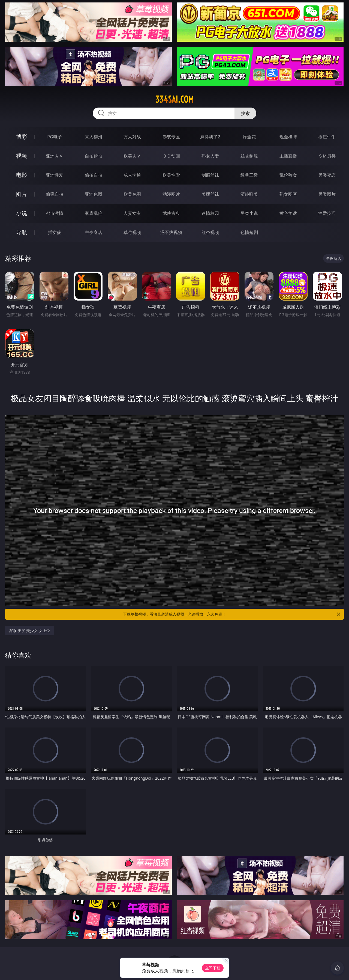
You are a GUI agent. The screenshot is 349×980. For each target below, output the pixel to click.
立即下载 (213, 968)
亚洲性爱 (55, 175)
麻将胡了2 (210, 137)
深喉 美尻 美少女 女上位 (30, 630)
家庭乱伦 (94, 213)
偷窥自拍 (55, 194)
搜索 (245, 113)
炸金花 (249, 137)
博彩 (22, 137)
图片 (22, 194)
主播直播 (288, 156)
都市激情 (55, 213)
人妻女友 (132, 213)
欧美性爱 (171, 175)
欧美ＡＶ (132, 156)
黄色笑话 (288, 213)
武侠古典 (171, 213)
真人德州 (94, 137)
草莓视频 (132, 232)
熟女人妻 (210, 156)
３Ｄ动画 (171, 156)
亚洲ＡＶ (55, 156)
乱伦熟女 (288, 175)
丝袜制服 (249, 156)
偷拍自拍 (94, 175)
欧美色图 (132, 194)
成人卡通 (132, 175)
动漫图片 (171, 194)
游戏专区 (171, 137)
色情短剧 (249, 232)
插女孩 (55, 232)
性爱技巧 (327, 213)
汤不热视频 (171, 232)
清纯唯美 (249, 194)
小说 (22, 213)
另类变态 (327, 175)
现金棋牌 (288, 137)
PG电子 (54, 137)
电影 (22, 175)
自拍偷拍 (94, 156)
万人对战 (132, 137)
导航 (22, 232)
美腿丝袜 (210, 194)
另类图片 (327, 194)
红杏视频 (210, 232)
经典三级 (249, 175)
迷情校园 (210, 213)
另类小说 (249, 213)
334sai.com (174, 99)
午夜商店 (94, 232)
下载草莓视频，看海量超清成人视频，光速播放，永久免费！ (232, 614)
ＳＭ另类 (327, 156)
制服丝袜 (210, 175)
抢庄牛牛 (327, 137)
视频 (22, 156)
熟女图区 (288, 194)
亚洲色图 (94, 194)
